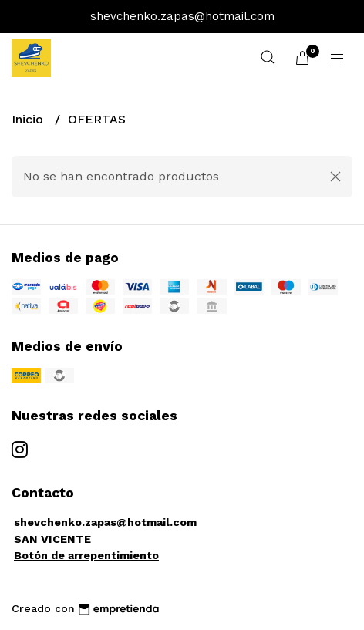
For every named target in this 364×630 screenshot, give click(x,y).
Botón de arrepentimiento (86, 555)
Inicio (29, 119)
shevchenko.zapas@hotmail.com (105, 522)
